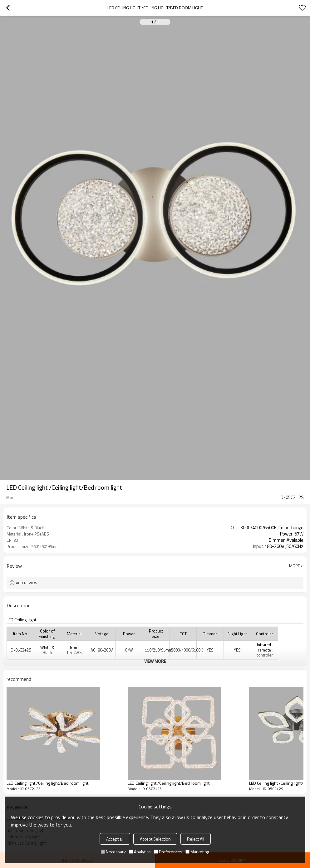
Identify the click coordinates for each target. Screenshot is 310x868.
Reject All (196, 839)
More (295, 566)
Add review (27, 583)
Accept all (115, 839)
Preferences (168, 852)
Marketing (197, 852)
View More (155, 661)
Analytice (140, 852)
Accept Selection (155, 839)
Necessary (113, 852)
